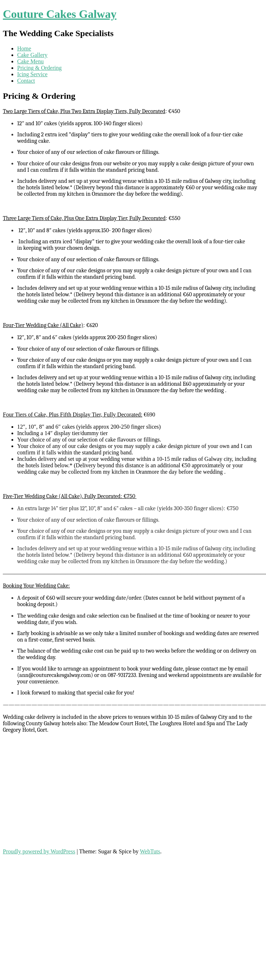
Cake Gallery (32, 55)
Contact (26, 81)
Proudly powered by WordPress (39, 851)
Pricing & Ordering (39, 68)
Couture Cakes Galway (60, 14)
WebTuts (150, 851)
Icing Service (32, 74)
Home (24, 48)
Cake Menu (30, 61)
